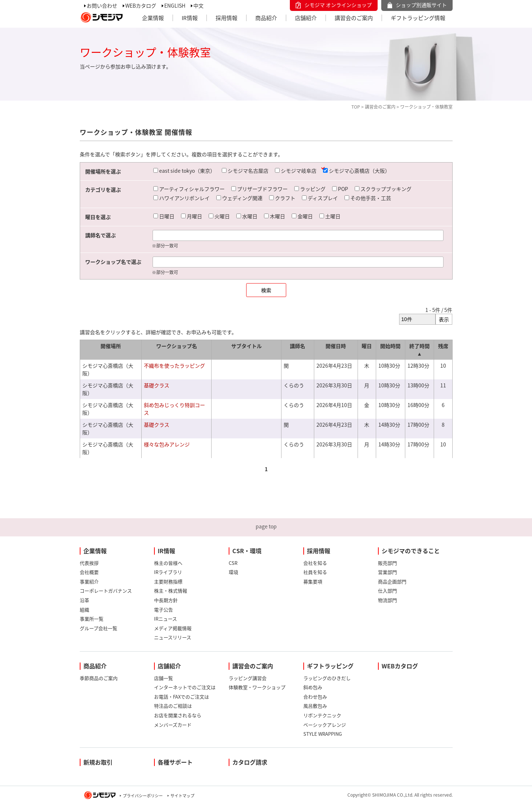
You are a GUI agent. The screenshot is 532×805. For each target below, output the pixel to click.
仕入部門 (387, 591)
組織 (84, 609)
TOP (356, 107)
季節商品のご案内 (99, 678)
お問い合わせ (102, 5)
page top (266, 526)
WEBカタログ (141, 5)
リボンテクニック (322, 715)
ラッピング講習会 (248, 678)
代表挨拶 (89, 563)
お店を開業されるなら (178, 715)
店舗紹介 (306, 18)
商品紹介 (266, 18)
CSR (233, 563)
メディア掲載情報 (173, 628)
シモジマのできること (411, 551)
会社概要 (89, 572)
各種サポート (175, 762)
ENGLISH (175, 5)
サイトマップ (182, 796)
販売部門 (387, 563)
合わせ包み (315, 697)
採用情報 (226, 18)
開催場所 (111, 346)
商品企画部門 (392, 581)
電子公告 (163, 609)
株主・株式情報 (171, 591)
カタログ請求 (250, 762)
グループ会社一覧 (98, 628)
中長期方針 (166, 600)
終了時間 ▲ (419, 350)
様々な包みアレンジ (167, 444)
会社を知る (315, 563)
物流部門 (387, 600)
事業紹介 (89, 581)
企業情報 (153, 18)
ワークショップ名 (177, 346)
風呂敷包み (315, 706)
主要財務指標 (168, 581)
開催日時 (336, 346)
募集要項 (313, 581)
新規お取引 (98, 762)
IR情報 (190, 18)
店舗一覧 (163, 678)
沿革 (84, 600)
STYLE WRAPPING (323, 734)
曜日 (367, 346)
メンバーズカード (173, 725)
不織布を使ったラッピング (174, 366)
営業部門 (387, 572)
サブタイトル (247, 346)
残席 (443, 346)
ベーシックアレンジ (325, 725)
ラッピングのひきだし (327, 678)
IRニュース (165, 619)
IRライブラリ (168, 572)
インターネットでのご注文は (185, 687)
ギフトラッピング (330, 666)
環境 (233, 572)
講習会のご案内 (354, 18)
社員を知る (315, 572)
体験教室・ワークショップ (257, 687)
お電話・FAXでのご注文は (182, 697)
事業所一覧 (92, 619)
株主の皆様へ (168, 563)
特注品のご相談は (173, 706)
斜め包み (313, 687)
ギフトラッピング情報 (418, 18)
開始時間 (390, 346)
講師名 (297, 346)
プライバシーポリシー (143, 796)
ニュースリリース (173, 637)
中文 (198, 5)
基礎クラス (157, 385)
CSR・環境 (247, 551)
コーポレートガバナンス (106, 591)
